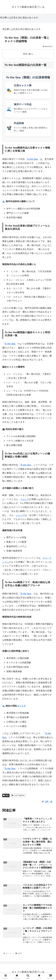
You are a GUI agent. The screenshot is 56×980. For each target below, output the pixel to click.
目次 (25, 54)
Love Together (18, 795)
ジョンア (25, 499)
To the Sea (32, 159)
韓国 (6, 795)
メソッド (21, 706)
